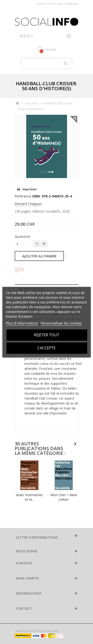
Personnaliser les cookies (61, 323)
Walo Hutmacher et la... (29, 497)
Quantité (22, 237)
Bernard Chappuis (28, 204)
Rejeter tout (46, 335)
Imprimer (30, 189)
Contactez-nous (48, 4)
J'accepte (47, 348)
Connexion (71, 4)
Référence (23, 196)
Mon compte (27, 578)
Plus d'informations (22, 323)
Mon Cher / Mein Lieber (64, 497)
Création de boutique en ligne (36, 631)
